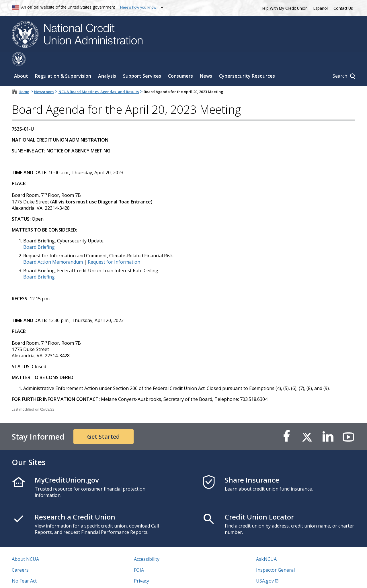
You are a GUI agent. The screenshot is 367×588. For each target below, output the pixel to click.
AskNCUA (266, 545)
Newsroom (44, 78)
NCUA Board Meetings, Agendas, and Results (99, 78)
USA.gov (265, 567)
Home (24, 78)
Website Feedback (153, 578)
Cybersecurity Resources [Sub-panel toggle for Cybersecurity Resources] (247, 62)
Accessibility (147, 545)
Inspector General (275, 556)
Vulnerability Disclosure (37, 578)
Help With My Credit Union (283, 8)
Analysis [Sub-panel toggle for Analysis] (107, 62)
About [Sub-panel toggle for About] (21, 62)
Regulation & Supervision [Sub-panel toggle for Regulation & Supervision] (63, 62)
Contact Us (343, 8)
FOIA (139, 556)
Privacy (141, 567)
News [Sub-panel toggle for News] (206, 62)
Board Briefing (39, 233)
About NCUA (25, 545)
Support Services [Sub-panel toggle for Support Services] (142, 62)
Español (321, 8)
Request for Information (114, 248)
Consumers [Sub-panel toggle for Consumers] (180, 62)
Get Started (104, 423)
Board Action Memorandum (53, 248)
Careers (20, 556)
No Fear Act (24, 567)
